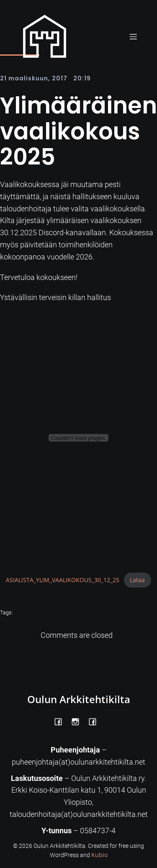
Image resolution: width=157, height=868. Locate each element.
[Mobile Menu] (133, 36)
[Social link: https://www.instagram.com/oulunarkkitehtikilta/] (78, 721)
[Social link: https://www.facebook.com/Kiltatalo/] (96, 721)
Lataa (137, 580)
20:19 (82, 78)
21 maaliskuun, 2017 (34, 78)
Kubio (99, 855)
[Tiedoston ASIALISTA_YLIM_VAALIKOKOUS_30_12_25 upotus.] (78, 438)
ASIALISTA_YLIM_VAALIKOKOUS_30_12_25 (63, 580)
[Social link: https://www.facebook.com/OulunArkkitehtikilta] (61, 721)
